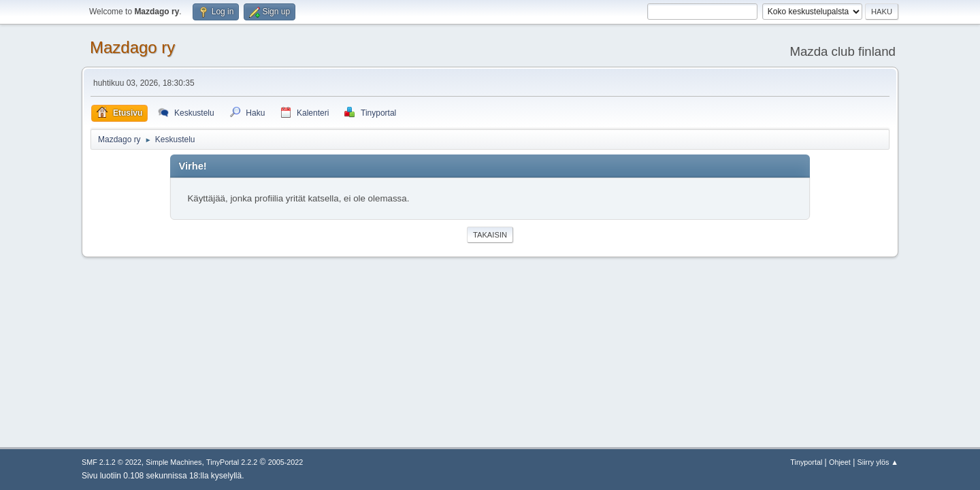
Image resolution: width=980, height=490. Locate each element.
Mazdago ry (132, 47)
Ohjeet (840, 462)
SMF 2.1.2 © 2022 (112, 462)
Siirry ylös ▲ (878, 462)
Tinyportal (806, 462)
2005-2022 (286, 462)
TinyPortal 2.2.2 (232, 462)
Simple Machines (174, 462)
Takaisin (490, 235)
